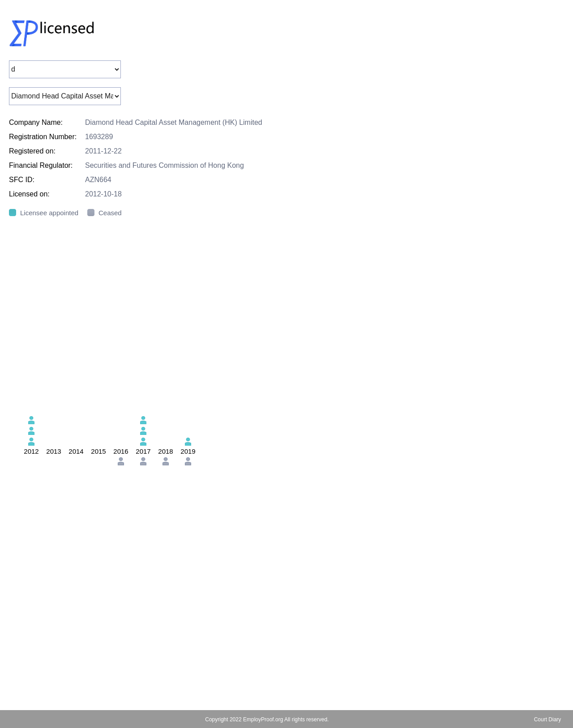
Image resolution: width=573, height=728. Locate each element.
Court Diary (548, 719)
